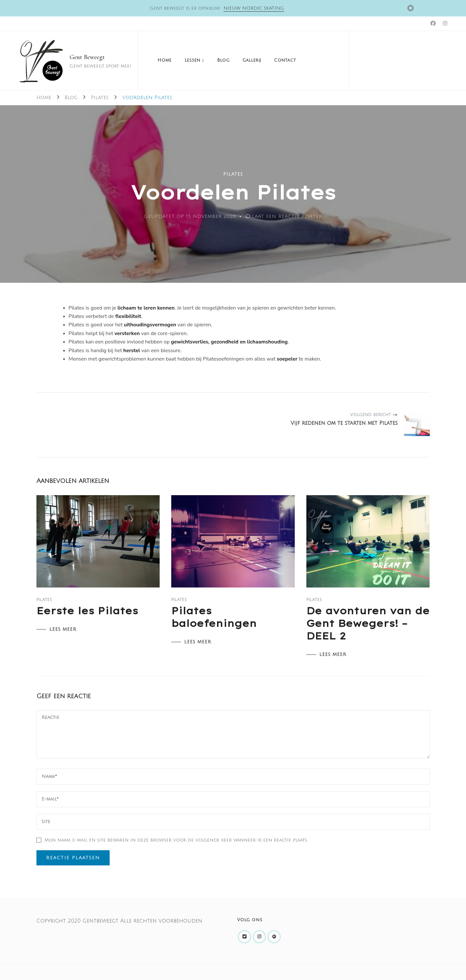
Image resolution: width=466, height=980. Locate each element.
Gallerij (252, 60)
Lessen (192, 60)
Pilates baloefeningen (214, 617)
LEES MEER (63, 629)
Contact (285, 60)
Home (164, 60)
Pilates (233, 174)
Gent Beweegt (87, 57)
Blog (223, 60)
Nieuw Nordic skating (254, 8)
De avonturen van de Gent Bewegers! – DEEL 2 (368, 623)
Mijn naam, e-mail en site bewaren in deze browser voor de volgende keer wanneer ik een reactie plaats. (176, 840)
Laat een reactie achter (287, 216)
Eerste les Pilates (87, 611)
